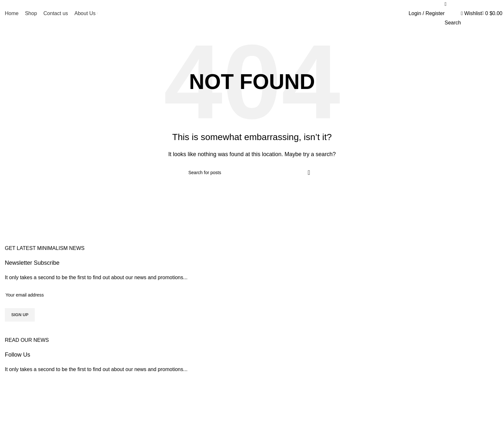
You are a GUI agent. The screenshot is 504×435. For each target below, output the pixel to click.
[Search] (252, 173)
